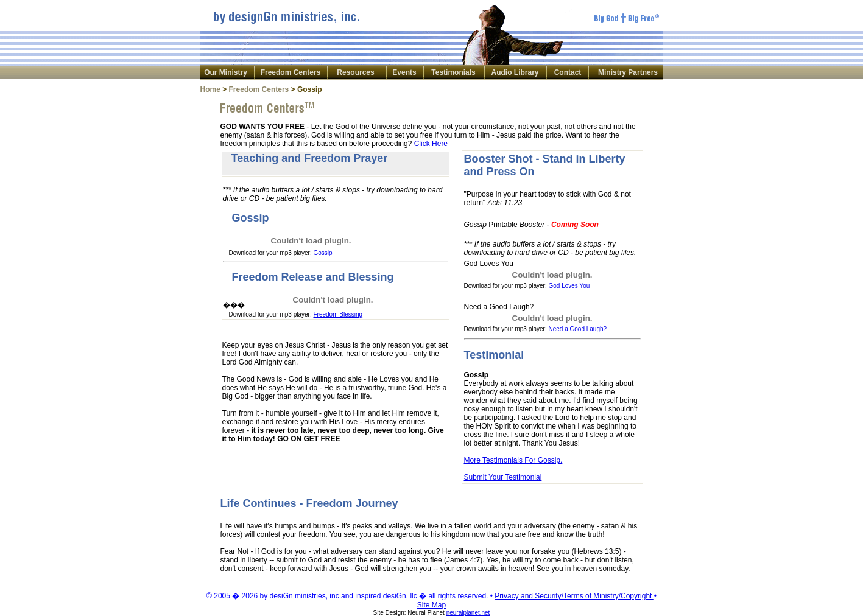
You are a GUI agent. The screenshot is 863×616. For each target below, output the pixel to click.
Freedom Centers (291, 72)
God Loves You (569, 286)
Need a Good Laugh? (577, 329)
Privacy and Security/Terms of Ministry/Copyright (574, 596)
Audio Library (515, 72)
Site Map (431, 605)
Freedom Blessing (338, 314)
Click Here (431, 144)
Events (404, 72)
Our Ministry (226, 72)
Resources (355, 72)
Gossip (322, 253)
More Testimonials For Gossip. (513, 460)
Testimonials (453, 72)
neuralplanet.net (468, 613)
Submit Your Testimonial (503, 477)
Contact (568, 72)
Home (210, 89)
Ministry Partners (628, 72)
